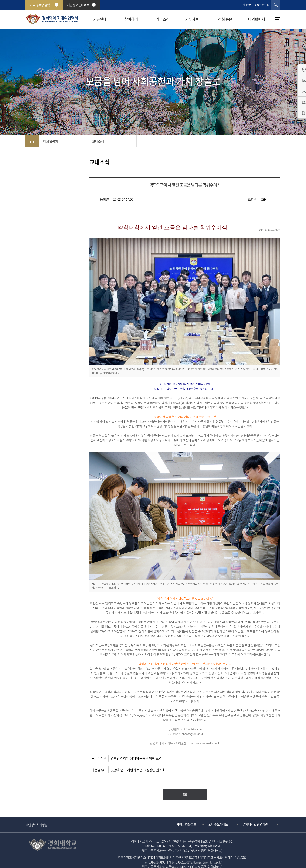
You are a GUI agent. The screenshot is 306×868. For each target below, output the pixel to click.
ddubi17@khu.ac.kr (191, 715)
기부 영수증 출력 (44, 5)
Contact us (262, 5)
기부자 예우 (194, 19)
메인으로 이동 (32, 141)
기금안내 (100, 19)
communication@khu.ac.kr (205, 729)
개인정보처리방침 (37, 811)
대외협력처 (256, 19)
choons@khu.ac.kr (192, 720)
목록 (185, 780)
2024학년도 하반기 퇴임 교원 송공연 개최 (138, 756)
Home (246, 5)
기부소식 (163, 19)
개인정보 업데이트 (81, 5)
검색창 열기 (276, 5)
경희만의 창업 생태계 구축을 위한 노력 (136, 744)
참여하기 (131, 19)
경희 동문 (225, 19)
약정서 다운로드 (186, 810)
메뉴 (278, 19)
